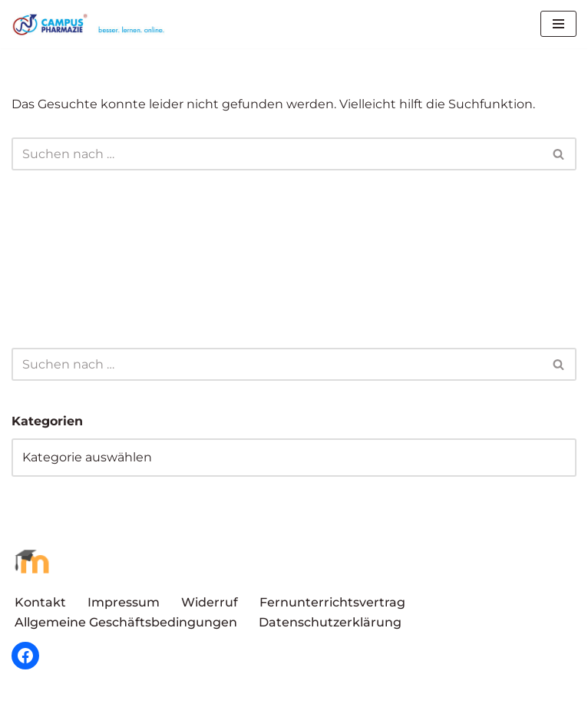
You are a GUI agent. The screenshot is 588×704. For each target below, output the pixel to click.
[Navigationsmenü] (558, 24)
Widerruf (210, 602)
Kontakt (40, 602)
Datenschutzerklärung (330, 622)
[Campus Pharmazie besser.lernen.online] (92, 24)
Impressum (124, 602)
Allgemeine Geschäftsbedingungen (126, 622)
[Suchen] (277, 154)
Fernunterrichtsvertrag (332, 602)
